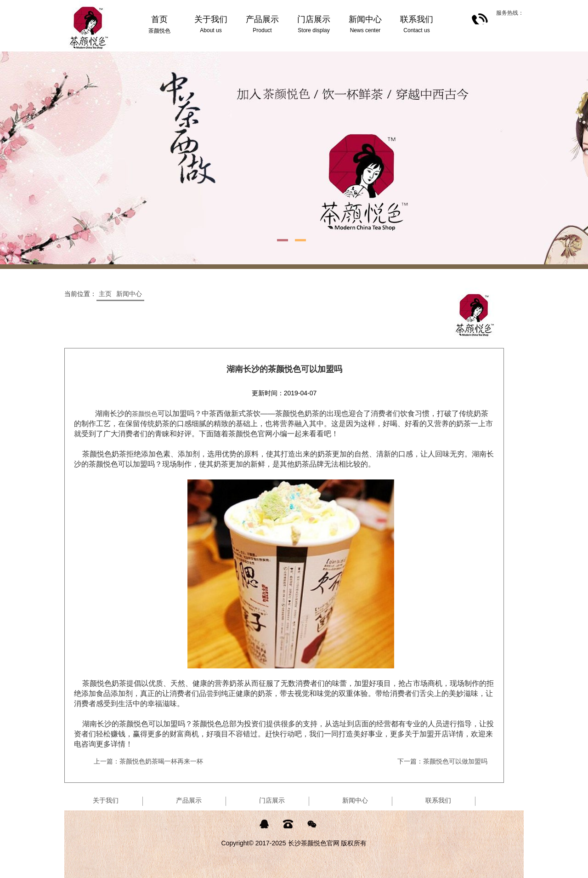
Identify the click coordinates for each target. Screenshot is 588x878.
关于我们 (106, 800)
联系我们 (438, 800)
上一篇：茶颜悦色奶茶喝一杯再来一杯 (148, 761)
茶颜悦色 (145, 414)
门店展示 (272, 800)
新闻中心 (129, 294)
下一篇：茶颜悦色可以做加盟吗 (442, 761)
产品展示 (189, 800)
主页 (105, 294)
